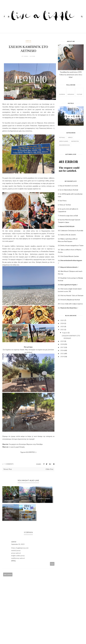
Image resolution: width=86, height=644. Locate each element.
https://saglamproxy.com (20, 548)
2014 (62, 356)
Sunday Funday (44, 498)
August (65, 333)
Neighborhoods (64, 145)
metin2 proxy (16, 550)
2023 (62, 326)
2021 (62, 329)
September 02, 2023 (18, 544)
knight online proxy (18, 556)
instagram (71, 92)
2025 (62, 320)
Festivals (62, 137)
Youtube (79, 92)
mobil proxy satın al (18, 558)
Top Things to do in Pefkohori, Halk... (10, 515)
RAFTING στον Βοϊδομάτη (10, 499)
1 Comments (9, 464)
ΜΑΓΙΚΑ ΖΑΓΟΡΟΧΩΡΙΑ (26, 499)
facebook (62, 92)
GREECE (28, 41)
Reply (52, 564)
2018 (62, 344)
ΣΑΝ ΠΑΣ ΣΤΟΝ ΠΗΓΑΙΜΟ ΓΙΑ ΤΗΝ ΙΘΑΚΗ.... (27, 516)
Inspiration (75, 141)
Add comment (8, 575)
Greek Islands (64, 141)
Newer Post (8, 469)
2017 (62, 347)
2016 (62, 350)
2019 (62, 341)
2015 (62, 353)
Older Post (49, 469)
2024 (62, 323)
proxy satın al (16, 553)
